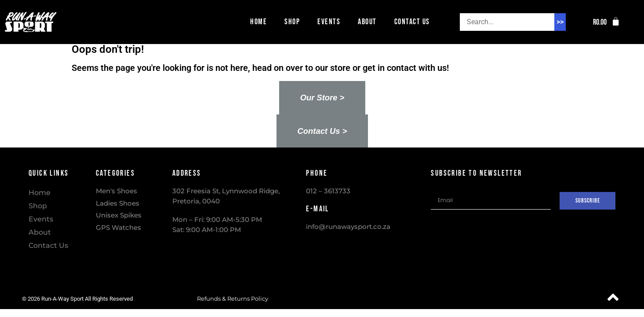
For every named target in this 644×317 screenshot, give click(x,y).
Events (329, 22)
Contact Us (412, 22)
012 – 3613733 (328, 191)
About (367, 22)
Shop (292, 22)
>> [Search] (560, 22)
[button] (607, 22)
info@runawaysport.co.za (348, 227)
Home (258, 22)
